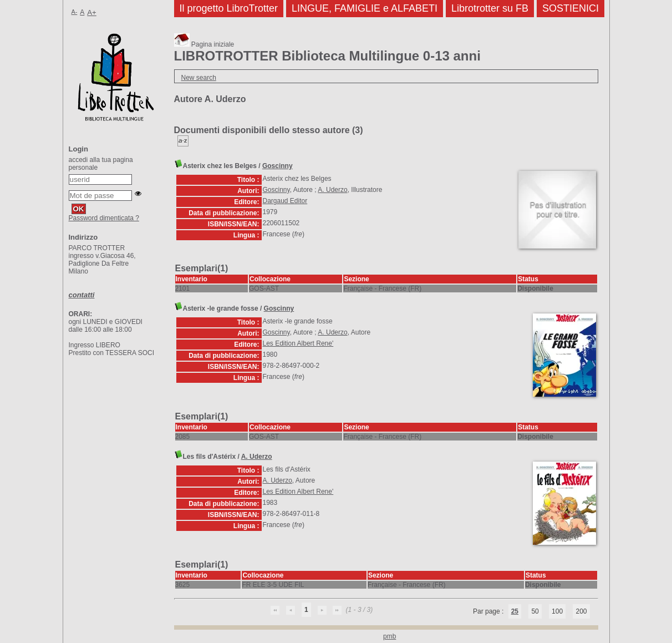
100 (557, 611)
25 (515, 611)
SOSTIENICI (571, 8)
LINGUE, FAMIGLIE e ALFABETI (365, 8)
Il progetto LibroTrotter (229, 8)
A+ (92, 12)
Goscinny (278, 166)
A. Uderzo (332, 190)
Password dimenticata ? (104, 218)
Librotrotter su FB (490, 8)
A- (75, 12)
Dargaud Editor (285, 201)
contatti (82, 295)
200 (581, 611)
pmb (390, 636)
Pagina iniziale (204, 44)
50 (535, 611)
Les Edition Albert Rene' (298, 343)
